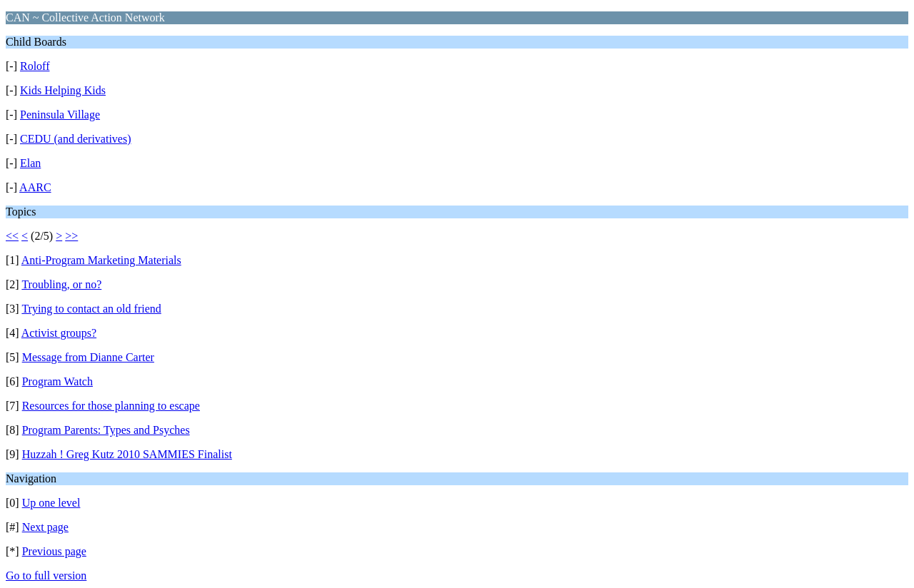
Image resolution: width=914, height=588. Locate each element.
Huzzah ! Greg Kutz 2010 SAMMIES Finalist (127, 454)
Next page (45, 527)
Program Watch (57, 381)
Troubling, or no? (61, 284)
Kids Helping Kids (63, 90)
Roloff (35, 66)
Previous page (54, 551)
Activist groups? (59, 333)
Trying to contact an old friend (91, 309)
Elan (30, 163)
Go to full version (46, 576)
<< (12, 236)
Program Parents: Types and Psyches (106, 430)
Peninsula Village (60, 115)
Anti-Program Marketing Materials (101, 260)
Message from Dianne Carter (88, 357)
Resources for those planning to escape (111, 406)
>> (71, 236)
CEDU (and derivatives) (76, 139)
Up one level (51, 503)
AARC (35, 187)
